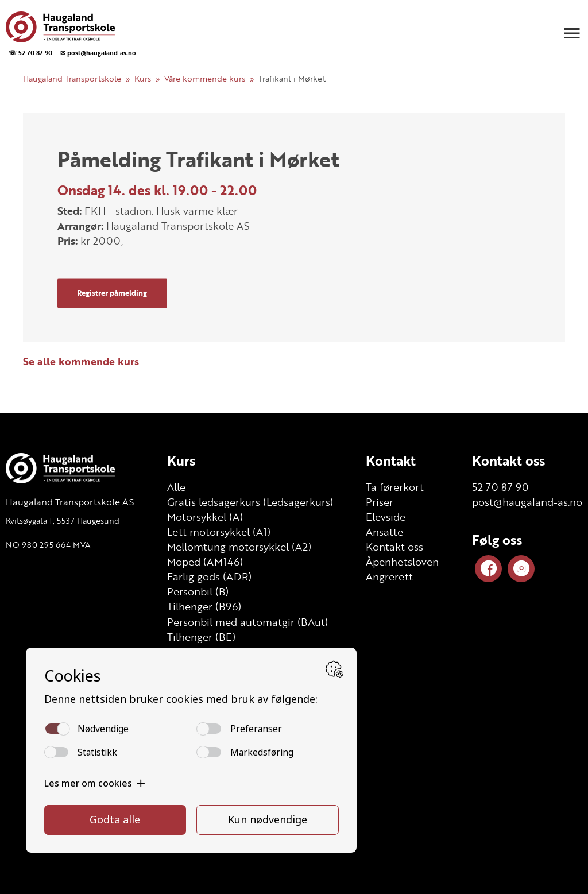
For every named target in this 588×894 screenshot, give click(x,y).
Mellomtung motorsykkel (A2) (239, 547)
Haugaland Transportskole (72, 78)
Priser (380, 502)
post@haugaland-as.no (527, 502)
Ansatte (384, 532)
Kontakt (391, 460)
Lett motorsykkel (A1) (219, 532)
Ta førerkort (395, 487)
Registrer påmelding (112, 293)
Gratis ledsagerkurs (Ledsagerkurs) (250, 502)
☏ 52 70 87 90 (30, 53)
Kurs (143, 78)
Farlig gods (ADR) (209, 576)
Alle (176, 487)
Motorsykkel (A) (205, 517)
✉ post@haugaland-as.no (98, 53)
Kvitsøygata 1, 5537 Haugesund (63, 520)
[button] (572, 33)
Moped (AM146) (205, 562)
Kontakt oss (394, 547)
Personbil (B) (198, 591)
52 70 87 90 (500, 487)
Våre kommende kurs (205, 78)
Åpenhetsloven (402, 562)
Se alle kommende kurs (81, 361)
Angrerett (389, 576)
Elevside (386, 517)
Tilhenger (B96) (204, 606)
